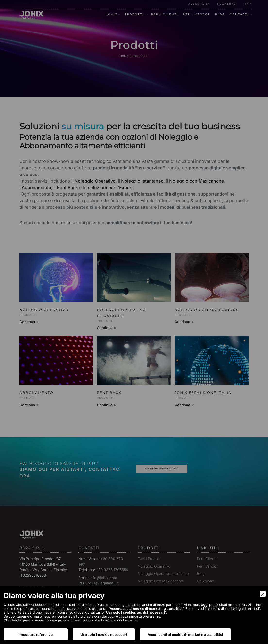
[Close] (263, 594)
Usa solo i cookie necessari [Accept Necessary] (104, 634)
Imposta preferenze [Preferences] (36, 634)
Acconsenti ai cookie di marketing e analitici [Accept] (185, 634)
